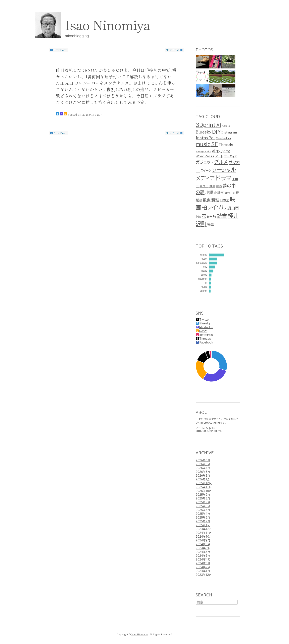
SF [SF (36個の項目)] (215, 144)
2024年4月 (203, 560)
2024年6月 (203, 552)
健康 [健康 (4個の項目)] (212, 186)
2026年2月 (203, 476)
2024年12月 (204, 529)
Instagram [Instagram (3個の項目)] (229, 132)
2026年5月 (203, 464)
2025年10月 (204, 491)
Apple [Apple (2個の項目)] (226, 126)
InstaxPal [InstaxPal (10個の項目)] (205, 138)
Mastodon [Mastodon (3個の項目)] (223, 138)
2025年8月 (203, 499)
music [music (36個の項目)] (203, 144)
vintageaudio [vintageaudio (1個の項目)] (203, 152)
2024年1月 (203, 571)
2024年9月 (203, 541)
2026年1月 (203, 479)
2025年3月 (203, 518)
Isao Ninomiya (107, 24)
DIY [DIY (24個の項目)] (216, 132)
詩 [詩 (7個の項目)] (215, 216)
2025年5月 (203, 510)
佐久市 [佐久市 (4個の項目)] (204, 186)
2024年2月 (203, 567)
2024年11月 (204, 533)
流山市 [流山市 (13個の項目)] (233, 208)
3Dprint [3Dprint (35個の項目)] (206, 125)
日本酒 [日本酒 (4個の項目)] (225, 200)
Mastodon (206, 327)
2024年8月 (203, 544)
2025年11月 (204, 487)
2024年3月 (203, 563)
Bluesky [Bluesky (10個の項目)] (204, 132)
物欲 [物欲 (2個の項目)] (198, 217)
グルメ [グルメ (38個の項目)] (221, 162)
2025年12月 (204, 483)
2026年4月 (203, 468)
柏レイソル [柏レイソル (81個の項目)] (214, 207)
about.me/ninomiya (209, 431)
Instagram (206, 335)
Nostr (203, 331)
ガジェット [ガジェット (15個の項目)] (205, 162)
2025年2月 (203, 521)
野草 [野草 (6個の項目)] (211, 225)
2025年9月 (203, 495)
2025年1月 (203, 525)
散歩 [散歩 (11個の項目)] (207, 200)
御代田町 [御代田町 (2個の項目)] (230, 193)
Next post (174, 50)
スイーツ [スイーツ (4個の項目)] (206, 171)
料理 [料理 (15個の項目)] (215, 200)
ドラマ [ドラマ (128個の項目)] (223, 178)
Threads (205, 339)
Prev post (58, 50)
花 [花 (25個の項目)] (204, 216)
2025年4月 (203, 514)
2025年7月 (203, 502)
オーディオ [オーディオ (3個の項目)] (231, 156)
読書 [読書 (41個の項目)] (222, 216)
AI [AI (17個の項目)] (219, 125)
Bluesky (205, 324)
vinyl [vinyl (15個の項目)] (217, 151)
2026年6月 (203, 460)
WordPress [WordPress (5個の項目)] (205, 156)
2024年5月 (203, 556)
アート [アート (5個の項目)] (219, 156)
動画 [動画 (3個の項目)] (219, 186)
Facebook (206, 343)
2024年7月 (203, 548)
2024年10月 (204, 537)
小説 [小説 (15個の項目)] (209, 192)
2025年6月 (203, 506)
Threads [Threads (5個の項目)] (226, 145)
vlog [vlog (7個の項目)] (226, 151)
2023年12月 (204, 575)
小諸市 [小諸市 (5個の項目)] (219, 193)
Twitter (205, 320)
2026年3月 (203, 472)
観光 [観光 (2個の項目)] (210, 217)
